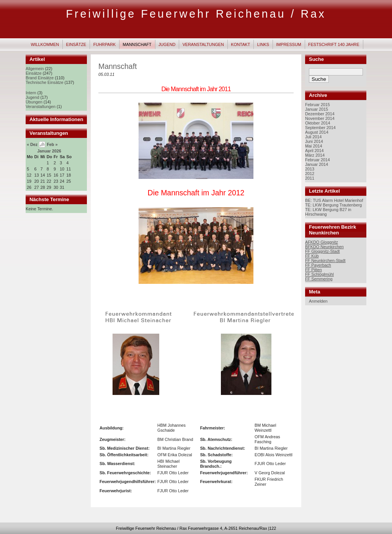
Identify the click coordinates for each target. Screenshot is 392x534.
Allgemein (35, 69)
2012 (310, 174)
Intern (31, 93)
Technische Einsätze (44, 82)
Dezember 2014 (320, 114)
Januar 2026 (49, 151)
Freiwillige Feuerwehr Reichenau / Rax (196, 14)
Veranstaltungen (203, 44)
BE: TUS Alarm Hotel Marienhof (334, 200)
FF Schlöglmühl (319, 274)
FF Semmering (319, 279)
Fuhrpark (105, 44)
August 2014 (317, 132)
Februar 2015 (318, 105)
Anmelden (318, 301)
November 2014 (320, 118)
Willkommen (45, 44)
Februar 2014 (318, 160)
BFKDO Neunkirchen (324, 247)
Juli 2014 (313, 137)
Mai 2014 (314, 146)
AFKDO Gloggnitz (322, 242)
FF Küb (312, 256)
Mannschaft (137, 44)
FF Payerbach (318, 265)
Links (263, 44)
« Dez (32, 144)
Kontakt (240, 44)
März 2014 (315, 155)
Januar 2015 (317, 109)
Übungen (34, 102)
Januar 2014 (317, 164)
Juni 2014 (314, 141)
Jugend (167, 44)
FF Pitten (314, 270)
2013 (310, 169)
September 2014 (320, 128)
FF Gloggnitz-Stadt (323, 251)
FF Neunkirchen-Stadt (325, 260)
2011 (310, 178)
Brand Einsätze (40, 78)
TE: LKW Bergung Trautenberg (333, 205)
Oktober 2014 (318, 123)
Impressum (288, 44)
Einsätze (76, 44)
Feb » (52, 144)
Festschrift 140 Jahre (334, 44)
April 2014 (314, 151)
